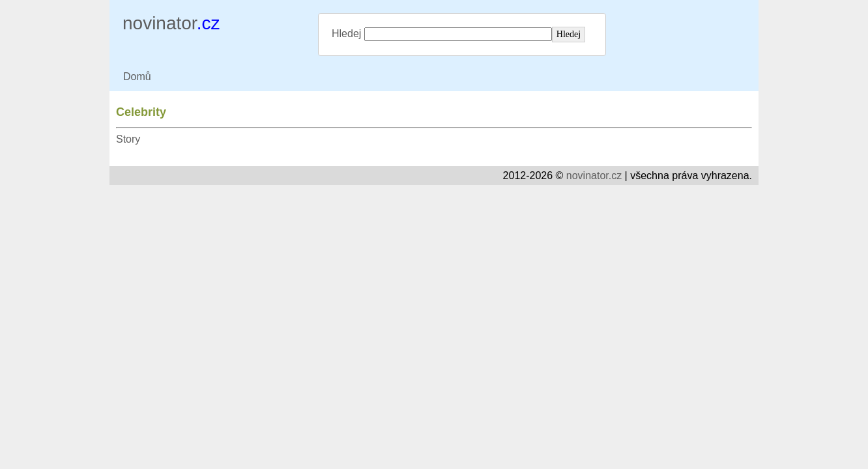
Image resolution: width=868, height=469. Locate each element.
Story (128, 139)
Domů (137, 77)
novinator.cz (594, 176)
